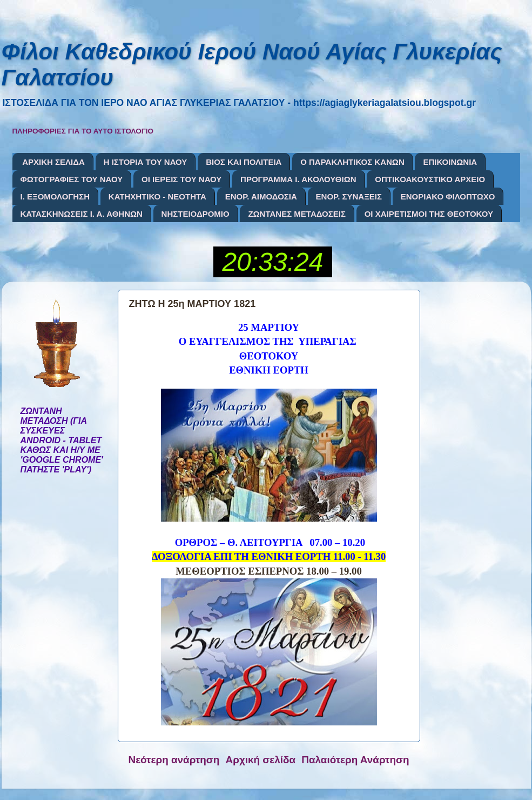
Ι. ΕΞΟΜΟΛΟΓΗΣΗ (55, 196)
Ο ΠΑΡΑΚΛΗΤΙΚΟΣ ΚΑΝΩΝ (352, 162)
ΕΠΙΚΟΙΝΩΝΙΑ (450, 162)
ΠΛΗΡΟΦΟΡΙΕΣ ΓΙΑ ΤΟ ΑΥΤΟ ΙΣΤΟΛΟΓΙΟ (83, 131)
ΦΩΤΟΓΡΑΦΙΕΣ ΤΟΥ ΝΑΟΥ (72, 179)
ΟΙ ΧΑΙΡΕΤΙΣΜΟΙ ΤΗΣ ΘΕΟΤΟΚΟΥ (429, 214)
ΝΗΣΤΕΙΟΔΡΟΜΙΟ (196, 214)
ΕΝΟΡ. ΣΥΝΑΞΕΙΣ (349, 196)
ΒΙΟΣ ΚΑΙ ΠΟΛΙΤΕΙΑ (244, 162)
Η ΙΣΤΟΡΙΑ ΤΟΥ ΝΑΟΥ (146, 162)
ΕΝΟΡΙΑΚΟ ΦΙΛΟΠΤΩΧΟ (448, 196)
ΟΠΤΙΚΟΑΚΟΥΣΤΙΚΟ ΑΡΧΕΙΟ (430, 179)
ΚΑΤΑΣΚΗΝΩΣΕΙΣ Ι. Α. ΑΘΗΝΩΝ (82, 214)
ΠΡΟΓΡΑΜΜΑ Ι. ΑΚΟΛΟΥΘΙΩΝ (298, 179)
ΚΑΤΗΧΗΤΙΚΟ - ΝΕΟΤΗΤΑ (157, 196)
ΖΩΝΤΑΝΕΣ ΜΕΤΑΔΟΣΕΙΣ (297, 214)
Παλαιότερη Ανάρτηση (355, 760)
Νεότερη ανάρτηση (174, 760)
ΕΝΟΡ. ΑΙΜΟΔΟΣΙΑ (261, 196)
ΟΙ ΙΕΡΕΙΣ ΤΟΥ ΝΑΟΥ (181, 179)
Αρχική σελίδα (261, 760)
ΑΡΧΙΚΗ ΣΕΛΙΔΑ (53, 162)
